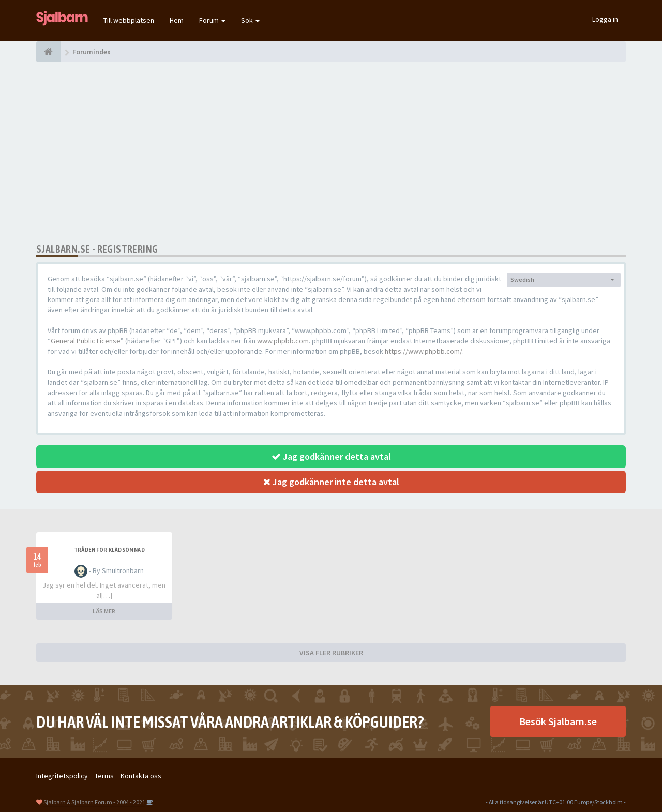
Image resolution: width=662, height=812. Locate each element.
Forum (212, 20)
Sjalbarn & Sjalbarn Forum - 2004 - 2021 (94, 802)
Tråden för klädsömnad (109, 550)
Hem (177, 20)
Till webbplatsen (129, 20)
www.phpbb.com (283, 341)
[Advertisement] (331, 153)
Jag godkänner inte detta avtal (331, 482)
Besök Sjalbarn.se (558, 721)
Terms (104, 776)
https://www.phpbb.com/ (424, 351)
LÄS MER (104, 611)
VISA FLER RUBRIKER (331, 653)
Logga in (605, 19)
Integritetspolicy (62, 776)
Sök (250, 20)
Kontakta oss (141, 776)
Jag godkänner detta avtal (331, 456)
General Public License (86, 341)
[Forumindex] (48, 52)
